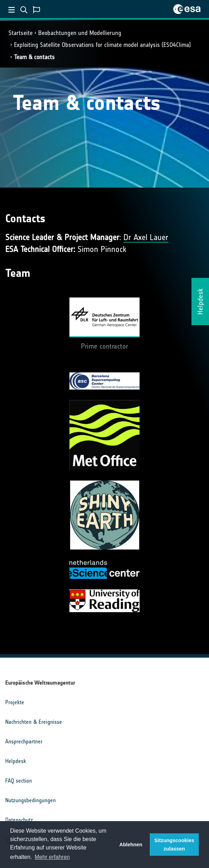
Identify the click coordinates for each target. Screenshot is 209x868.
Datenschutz (19, 820)
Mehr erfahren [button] (52, 857)
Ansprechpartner (24, 741)
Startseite (21, 33)
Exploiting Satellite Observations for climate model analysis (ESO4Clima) (102, 45)
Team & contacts (34, 57)
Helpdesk (16, 761)
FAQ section (19, 781)
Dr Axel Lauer (146, 237)
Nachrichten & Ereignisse (34, 722)
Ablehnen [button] (131, 845)
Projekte (15, 702)
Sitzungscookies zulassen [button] (174, 845)
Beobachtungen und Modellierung (80, 33)
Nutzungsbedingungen (31, 800)
